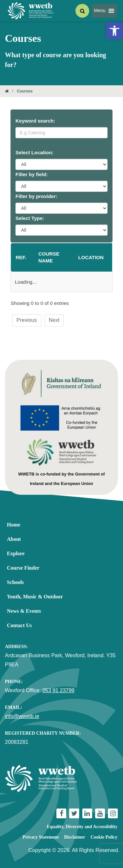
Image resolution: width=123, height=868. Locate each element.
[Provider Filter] (61, 208)
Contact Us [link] (19, 625)
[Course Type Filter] (61, 230)
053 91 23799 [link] (58, 690)
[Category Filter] (61, 186)
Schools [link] (15, 582)
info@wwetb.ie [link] (22, 716)
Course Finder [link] (23, 568)
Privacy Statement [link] (41, 837)
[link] (114, 31)
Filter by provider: (36, 196)
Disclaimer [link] (75, 837)
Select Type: (30, 218)
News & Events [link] (24, 611)
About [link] (14, 539)
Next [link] (54, 320)
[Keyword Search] (61, 133)
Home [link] (14, 525)
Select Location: (34, 152)
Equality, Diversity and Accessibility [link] (82, 827)
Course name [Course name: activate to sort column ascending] (49, 257)
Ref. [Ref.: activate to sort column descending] (21, 257)
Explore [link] (16, 553)
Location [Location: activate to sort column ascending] (91, 257)
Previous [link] (27, 320)
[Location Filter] (61, 164)
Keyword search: (35, 121)
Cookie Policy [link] (104, 837)
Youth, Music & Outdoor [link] (35, 597)
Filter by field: (31, 174)
